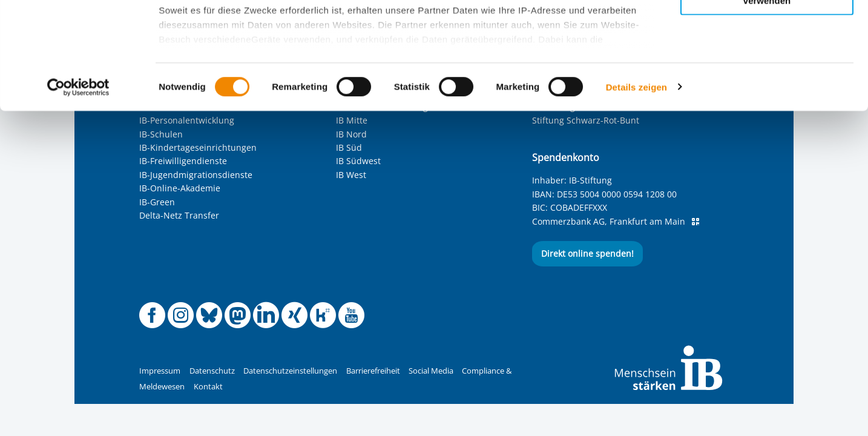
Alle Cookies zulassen (767, 29)
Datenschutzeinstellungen (290, 371)
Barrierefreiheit (373, 371)
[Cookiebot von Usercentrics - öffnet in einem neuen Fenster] (78, 194)
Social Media (431, 371)
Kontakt (208, 387)
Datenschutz (212, 371)
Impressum (160, 371)
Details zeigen (636, 193)
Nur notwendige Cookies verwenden (767, 102)
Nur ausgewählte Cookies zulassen (767, 64)
